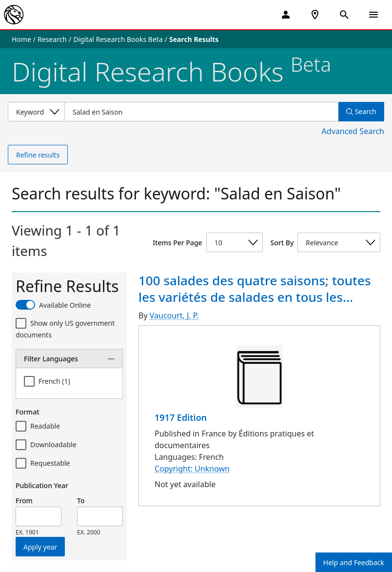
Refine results (38, 155)
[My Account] (286, 15)
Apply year (40, 547)
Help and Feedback (354, 562)
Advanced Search (353, 131)
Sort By (282, 243)
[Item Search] (201, 112)
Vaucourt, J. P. (174, 316)
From (24, 501)
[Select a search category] (36, 112)
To (81, 501)
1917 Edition (181, 417)
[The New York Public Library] (14, 15)
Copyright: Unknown (192, 469)
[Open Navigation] (373, 15)
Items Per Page (177, 243)
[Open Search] (344, 15)
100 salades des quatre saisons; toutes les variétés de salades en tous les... (255, 289)
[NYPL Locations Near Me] (315, 15)
